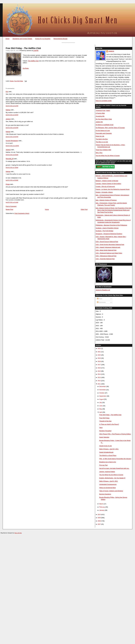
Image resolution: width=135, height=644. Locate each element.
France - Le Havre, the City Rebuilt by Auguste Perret (113, 189)
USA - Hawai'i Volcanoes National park (108, 247)
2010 (99, 514)
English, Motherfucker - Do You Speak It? (112, 478)
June (101, 406)
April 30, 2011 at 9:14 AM (12, 202)
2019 (99, 358)
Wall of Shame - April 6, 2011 (109, 481)
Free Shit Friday (19, 81)
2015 (99, 371)
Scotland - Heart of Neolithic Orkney (107, 228)
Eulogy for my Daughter (43, 39)
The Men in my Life (102, 142)
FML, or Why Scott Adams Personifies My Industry (115, 459)
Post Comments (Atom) (22, 213)
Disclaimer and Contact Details (22, 39)
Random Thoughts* (105, 431)
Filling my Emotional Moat (107, 488)
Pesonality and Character (104, 133)
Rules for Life (100, 136)
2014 (99, 374)
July (100, 402)
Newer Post (9, 209)
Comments (101, 302)
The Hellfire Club (33, 61)
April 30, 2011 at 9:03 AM (12, 180)
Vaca (101, 428)
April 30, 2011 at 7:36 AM (12, 168)
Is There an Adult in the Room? (109, 424)
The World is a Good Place (108, 455)
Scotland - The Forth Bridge (104, 231)
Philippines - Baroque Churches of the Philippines (111, 225)
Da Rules (26, 68)
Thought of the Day (105, 421)
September (103, 396)
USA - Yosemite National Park (105, 259)
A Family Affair (100, 113)
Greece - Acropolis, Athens (104, 192)
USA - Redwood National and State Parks (109, 253)
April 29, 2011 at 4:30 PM (12, 115)
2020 (99, 355)
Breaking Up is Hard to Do (108, 462)
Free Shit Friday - (23, 48)
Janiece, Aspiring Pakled (107, 472)
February (102, 507)
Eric (7, 92)
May (101, 409)
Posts (100, 299)
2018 (99, 361)
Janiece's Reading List (103, 290)
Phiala (8, 184)
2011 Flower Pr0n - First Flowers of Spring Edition (115, 434)
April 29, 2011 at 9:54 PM (12, 137)
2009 (99, 518)
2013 (99, 377)
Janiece (8, 119)
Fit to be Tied (103, 465)
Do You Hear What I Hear (104, 119)
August (101, 399)
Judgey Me (99, 122)
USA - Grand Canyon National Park (107, 242)
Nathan (8, 110)
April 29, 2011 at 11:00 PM (12, 146)
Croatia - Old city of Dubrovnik (105, 187)
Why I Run (99, 153)
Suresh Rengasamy (12, 141)
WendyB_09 (10, 159)
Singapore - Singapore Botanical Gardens (109, 234)
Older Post (84, 209)
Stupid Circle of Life (106, 446)
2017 (99, 365)
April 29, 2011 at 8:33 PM (12, 128)
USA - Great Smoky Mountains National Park (110, 245)
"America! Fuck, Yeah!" (103, 110)
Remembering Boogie (60, 39)
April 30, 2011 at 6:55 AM (12, 155)
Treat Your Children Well (103, 150)
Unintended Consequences (108, 484)
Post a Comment (11, 206)
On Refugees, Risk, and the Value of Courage (110, 128)
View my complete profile (104, 101)
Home (7, 39)
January (102, 510)
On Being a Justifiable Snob (104, 125)
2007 (99, 524)
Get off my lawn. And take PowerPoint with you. (114, 468)
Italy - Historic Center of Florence (106, 200)
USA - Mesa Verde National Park (106, 250)
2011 (99, 384)
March (101, 504)
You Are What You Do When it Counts (108, 156)
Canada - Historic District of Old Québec (108, 184)
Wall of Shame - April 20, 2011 (109, 449)
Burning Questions (105, 494)
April (101, 412)
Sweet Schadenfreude (106, 452)
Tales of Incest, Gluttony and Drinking (111, 491)
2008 (99, 521)
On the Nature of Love (103, 131)
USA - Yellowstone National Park (106, 256)
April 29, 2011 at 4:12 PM (12, 106)
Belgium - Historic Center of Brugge (107, 181)
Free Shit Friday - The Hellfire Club (110, 415)
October (102, 393)
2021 (99, 352)
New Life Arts (18, 533)
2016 (99, 368)
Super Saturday (104, 437)
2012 (99, 381)
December (102, 386)
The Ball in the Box (102, 139)
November (102, 390)
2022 (99, 348)
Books (12, 81)
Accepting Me (100, 116)
